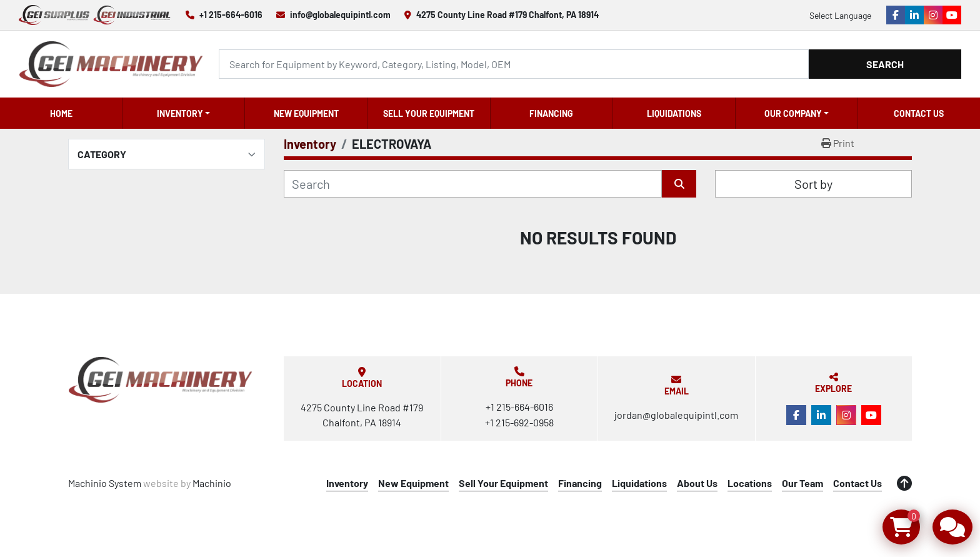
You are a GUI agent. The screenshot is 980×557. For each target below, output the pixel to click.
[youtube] (952, 15)
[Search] (514, 64)
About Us (697, 483)
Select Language (840, 15)
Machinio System (105, 483)
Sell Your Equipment (429, 113)
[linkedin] (914, 15)
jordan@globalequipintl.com (676, 415)
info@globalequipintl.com (340, 15)
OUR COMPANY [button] (793, 113)
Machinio (212, 483)
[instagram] (933, 15)
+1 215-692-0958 (519, 422)
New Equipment (306, 113)
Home (61, 113)
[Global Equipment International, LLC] (161, 380)
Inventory (180, 113)
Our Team (802, 483)
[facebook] (896, 15)
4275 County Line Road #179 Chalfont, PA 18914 (507, 15)
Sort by (813, 184)
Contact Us (919, 113)
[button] (183, 113)
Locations (750, 483)
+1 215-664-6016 (231, 15)
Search (885, 64)
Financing (551, 113)
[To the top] (904, 483)
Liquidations (674, 113)
